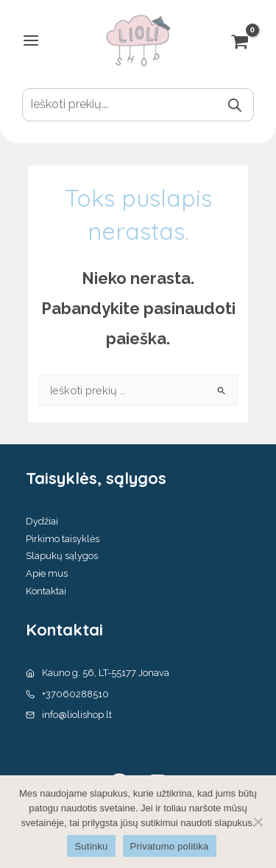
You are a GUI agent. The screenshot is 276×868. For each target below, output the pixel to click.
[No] (258, 822)
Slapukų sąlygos (62, 556)
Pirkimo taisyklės (63, 539)
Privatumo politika (170, 846)
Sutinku (91, 846)
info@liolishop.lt (77, 715)
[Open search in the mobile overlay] (138, 105)
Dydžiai (42, 521)
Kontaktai (46, 591)
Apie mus (47, 573)
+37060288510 (75, 694)
